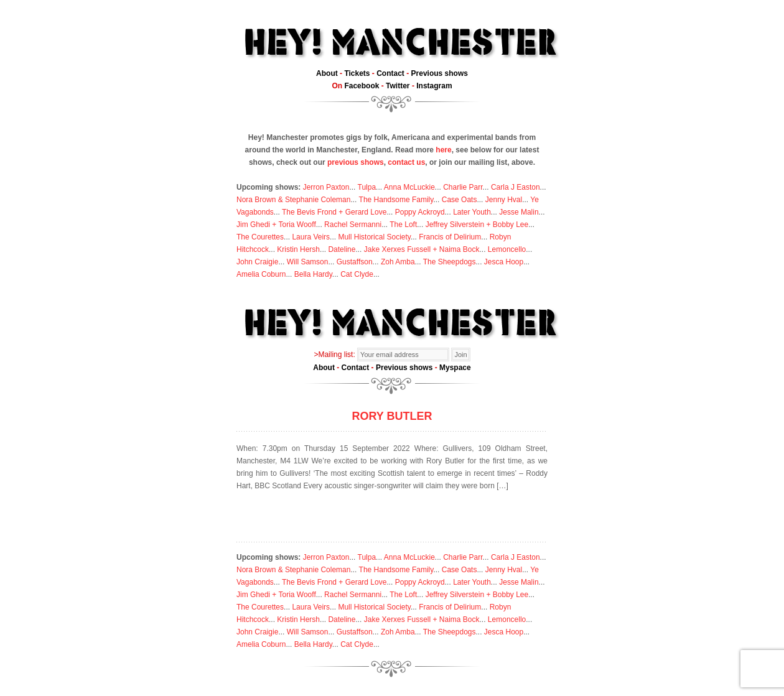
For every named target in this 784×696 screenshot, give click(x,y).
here (443, 150)
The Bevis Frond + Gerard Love (334, 212)
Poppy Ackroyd (420, 212)
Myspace (455, 368)
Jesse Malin (519, 212)
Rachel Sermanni (353, 225)
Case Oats (460, 200)
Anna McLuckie (409, 187)
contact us (406, 162)
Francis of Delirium (450, 237)
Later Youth (472, 212)
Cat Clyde (357, 274)
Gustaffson (355, 262)
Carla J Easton (516, 187)
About (327, 73)
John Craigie (257, 262)
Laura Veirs (311, 237)
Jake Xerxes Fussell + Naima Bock (422, 249)
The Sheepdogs (450, 262)
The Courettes (260, 237)
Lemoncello (507, 249)
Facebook (362, 86)
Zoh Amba (398, 262)
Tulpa (367, 187)
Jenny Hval (504, 200)
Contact (390, 73)
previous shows (356, 162)
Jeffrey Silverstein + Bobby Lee (477, 225)
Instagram (434, 86)
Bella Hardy (313, 274)
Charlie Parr (463, 187)
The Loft (403, 225)
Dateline (342, 249)
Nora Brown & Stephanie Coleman (293, 200)
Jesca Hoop (504, 262)
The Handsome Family (396, 200)
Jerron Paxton (326, 187)
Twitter (398, 86)
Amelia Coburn (261, 274)
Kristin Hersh (298, 249)
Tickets (357, 73)
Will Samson (308, 262)
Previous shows (440, 73)
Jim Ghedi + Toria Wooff (276, 225)
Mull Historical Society (374, 237)
